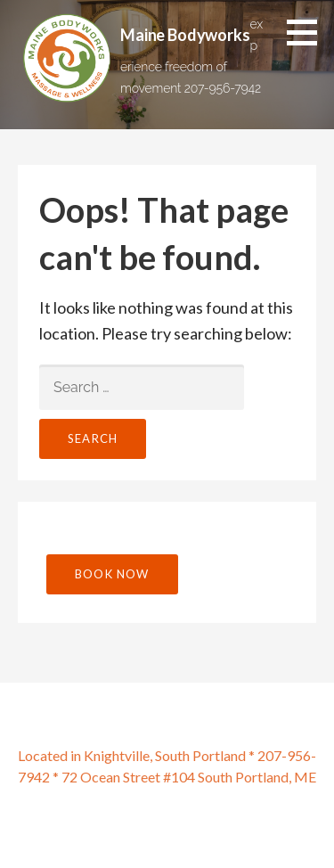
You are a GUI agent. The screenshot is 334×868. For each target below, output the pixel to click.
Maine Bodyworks (185, 35)
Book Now (112, 574)
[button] (308, 32)
